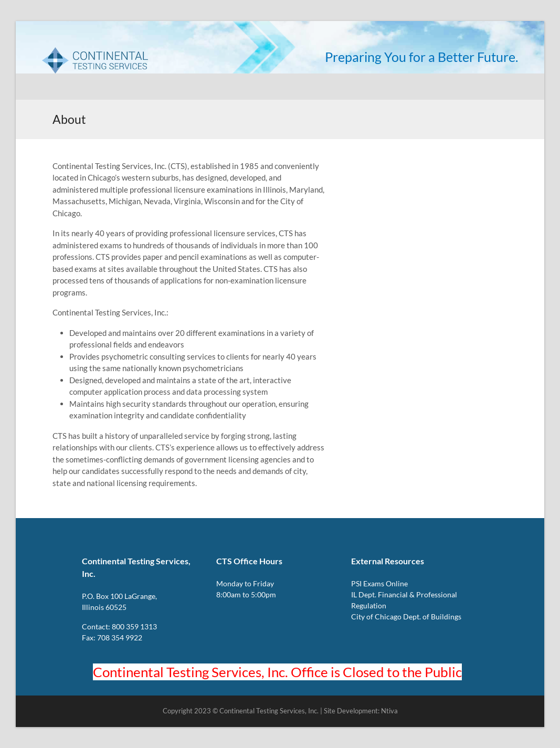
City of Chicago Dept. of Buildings (406, 617)
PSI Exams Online (379, 583)
